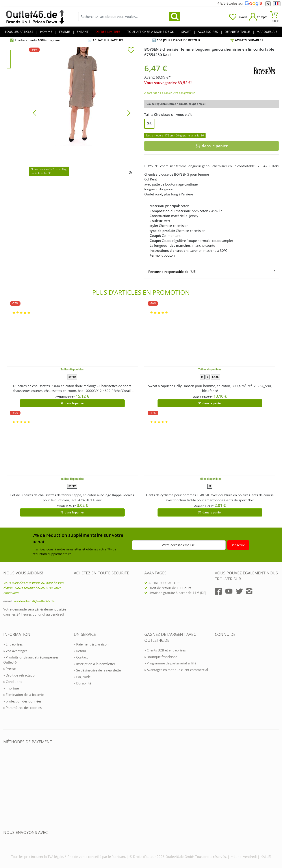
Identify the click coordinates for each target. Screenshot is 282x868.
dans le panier (72, 403)
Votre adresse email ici (179, 545)
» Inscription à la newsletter (95, 664)
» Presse (9, 669)
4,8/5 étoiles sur (240, 3)
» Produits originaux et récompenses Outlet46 (31, 660)
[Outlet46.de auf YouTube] (229, 591)
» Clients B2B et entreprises (165, 650)
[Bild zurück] (35, 112)
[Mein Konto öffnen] (258, 17)
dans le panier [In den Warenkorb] (212, 146)
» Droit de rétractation (20, 675)
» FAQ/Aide (82, 677)
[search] (175, 17)
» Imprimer (12, 688)
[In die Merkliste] (131, 51)
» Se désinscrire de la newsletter (98, 670)
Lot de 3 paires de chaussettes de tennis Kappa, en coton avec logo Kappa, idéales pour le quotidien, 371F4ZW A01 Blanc (72, 497)
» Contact (81, 657)
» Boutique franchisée (161, 657)
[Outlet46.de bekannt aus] (218, 682)
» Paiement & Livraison (91, 644)
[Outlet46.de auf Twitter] (239, 591)
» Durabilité (83, 683)
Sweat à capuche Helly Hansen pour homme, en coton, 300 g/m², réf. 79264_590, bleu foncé (210, 388)
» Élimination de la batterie (23, 695)
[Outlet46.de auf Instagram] (249, 591)
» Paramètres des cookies (22, 708)
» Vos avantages (15, 651)
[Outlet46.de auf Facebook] (218, 591)
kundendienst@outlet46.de (34, 601)
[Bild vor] (129, 112)
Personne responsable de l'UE (172, 272)
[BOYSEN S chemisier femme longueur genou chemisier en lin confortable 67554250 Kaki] (82, 112)
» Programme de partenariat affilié (170, 663)
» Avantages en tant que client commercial (176, 670)
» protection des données (22, 701)
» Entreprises (13, 644)
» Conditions (13, 682)
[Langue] (277, 4)
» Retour (80, 651)
